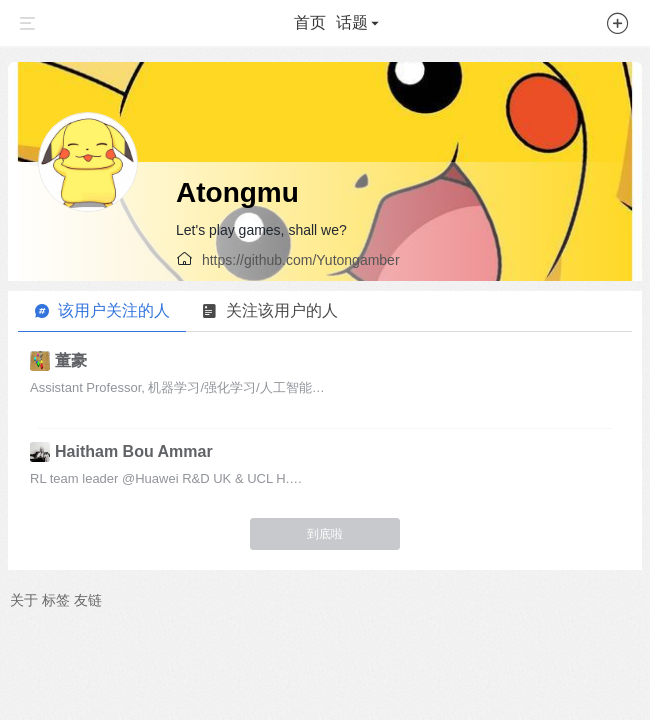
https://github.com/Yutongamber (301, 260)
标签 (56, 600)
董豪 (71, 360)
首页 (310, 22)
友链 (88, 600)
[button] (618, 27)
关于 (24, 600)
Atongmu (237, 192)
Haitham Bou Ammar (134, 451)
